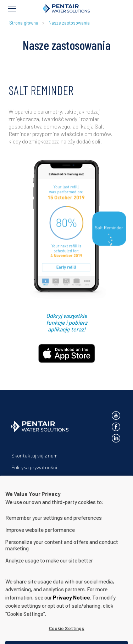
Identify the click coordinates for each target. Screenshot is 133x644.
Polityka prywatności (34, 467)
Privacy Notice (71, 607)
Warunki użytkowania (35, 479)
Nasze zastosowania (69, 23)
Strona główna (24, 23)
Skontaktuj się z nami (35, 455)
